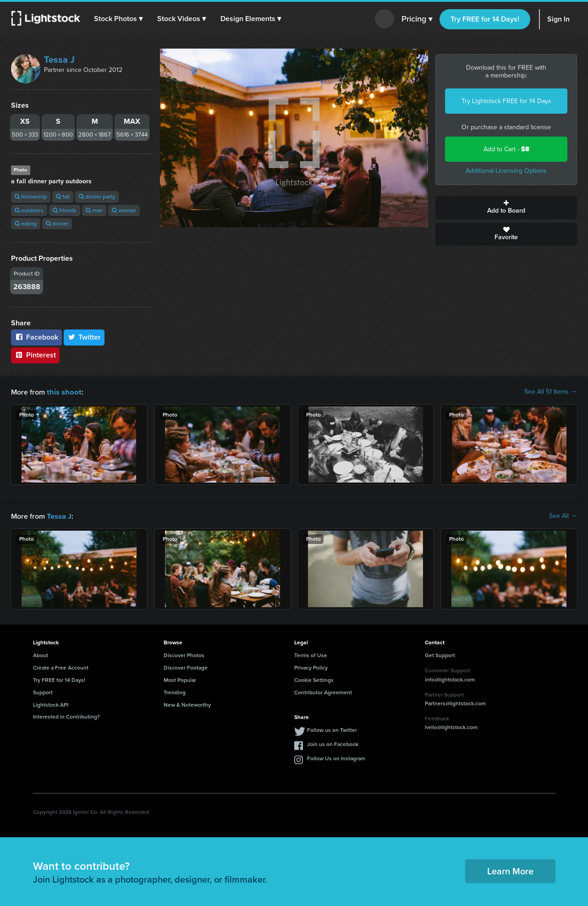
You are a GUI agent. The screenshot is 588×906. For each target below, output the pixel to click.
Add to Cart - (506, 149)
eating (26, 224)
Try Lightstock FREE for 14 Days (506, 101)
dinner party (97, 197)
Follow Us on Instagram (336, 758)
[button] (119, 19)
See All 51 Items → (551, 392)
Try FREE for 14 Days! (485, 19)
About (41, 654)
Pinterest (35, 355)
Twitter (84, 337)
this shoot (63, 392)
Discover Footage (186, 667)
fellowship (31, 197)
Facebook (36, 337)
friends (65, 210)
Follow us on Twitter (332, 729)
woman (124, 210)
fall (63, 197)
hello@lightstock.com (451, 726)
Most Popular (180, 679)
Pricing (417, 19)
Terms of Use (311, 654)
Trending (175, 692)
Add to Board (506, 208)
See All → (563, 516)
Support (43, 692)
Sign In (558, 19)
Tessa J (59, 60)
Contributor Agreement (323, 692)
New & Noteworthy (187, 704)
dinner (57, 224)
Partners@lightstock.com (455, 703)
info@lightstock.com (450, 679)
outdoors (29, 210)
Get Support (440, 654)
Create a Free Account (61, 667)
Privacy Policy (311, 667)
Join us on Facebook (333, 743)
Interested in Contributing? (66, 716)
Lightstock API (51, 704)
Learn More (510, 870)
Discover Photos (184, 654)
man (94, 210)
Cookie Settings (314, 679)
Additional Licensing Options (506, 171)
